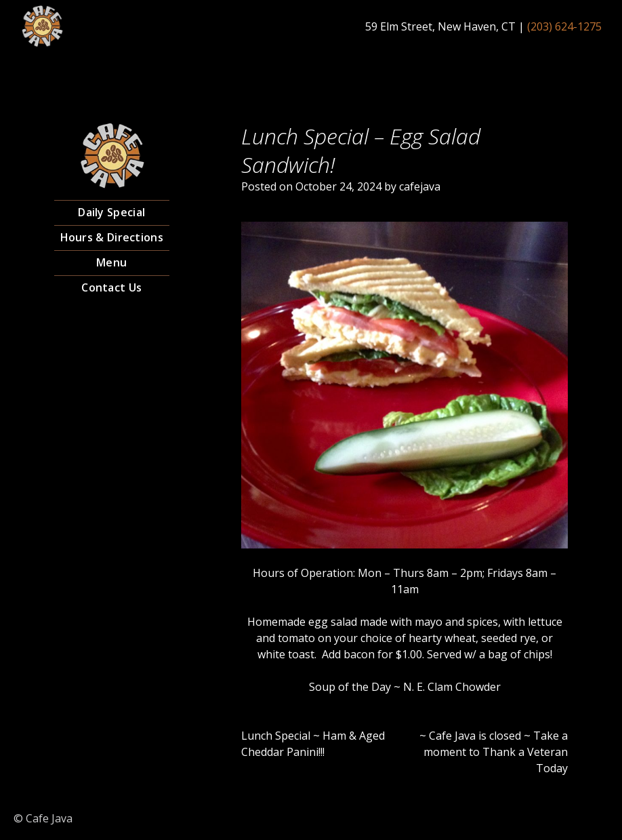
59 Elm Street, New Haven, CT (440, 26)
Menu (111, 262)
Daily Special (111, 212)
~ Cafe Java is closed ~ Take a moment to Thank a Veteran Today (494, 752)
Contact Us (111, 287)
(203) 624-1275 (564, 26)
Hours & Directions (112, 237)
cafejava (420, 186)
